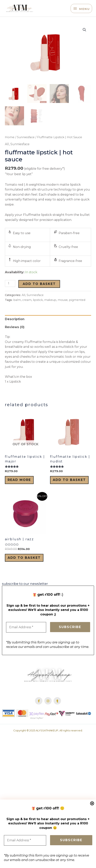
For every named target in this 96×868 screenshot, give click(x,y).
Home (10, 144)
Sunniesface (26, 144)
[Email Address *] (25, 840)
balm (17, 307)
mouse (63, 307)
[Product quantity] (10, 291)
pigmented (77, 307)
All (7, 151)
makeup (50, 307)
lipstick (38, 307)
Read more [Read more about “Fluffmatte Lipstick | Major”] (19, 487)
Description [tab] (15, 326)
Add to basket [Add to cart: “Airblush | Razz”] (24, 565)
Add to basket (39, 291)
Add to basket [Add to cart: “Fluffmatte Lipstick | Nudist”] (69, 487)
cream (27, 307)
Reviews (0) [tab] (15, 334)
